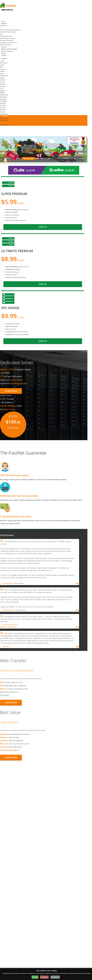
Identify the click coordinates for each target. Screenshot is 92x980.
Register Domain (7, 10)
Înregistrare (4, 120)
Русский (3, 105)
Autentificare (4, 118)
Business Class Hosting (8, 32)
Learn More (11, 391)
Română (3, 103)
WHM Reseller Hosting (7, 38)
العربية (2, 61)
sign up (43, 227)
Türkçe (2, 112)
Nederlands (4, 76)
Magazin (4, 23)
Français (3, 84)
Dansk (2, 74)
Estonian (3, 80)
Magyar (3, 91)
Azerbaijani (4, 63)
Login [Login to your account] (3, 10)
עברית (2, 88)
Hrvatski (3, 69)
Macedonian (4, 95)
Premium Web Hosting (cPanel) (10, 30)
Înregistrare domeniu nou (8, 43)
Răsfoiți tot (4, 26)
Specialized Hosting (7, 40)
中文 (1, 67)
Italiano (2, 93)
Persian (3, 82)
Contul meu (5, 116)
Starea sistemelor (7, 51)
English (2, 78)
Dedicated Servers (6, 36)
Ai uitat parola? (5, 125)
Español (3, 108)
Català (2, 65)
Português (3, 99)
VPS (1, 34)
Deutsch (3, 86)
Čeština (2, 71)
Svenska (3, 110)
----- (1, 28)
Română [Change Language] (4, 59)
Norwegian (4, 97)
